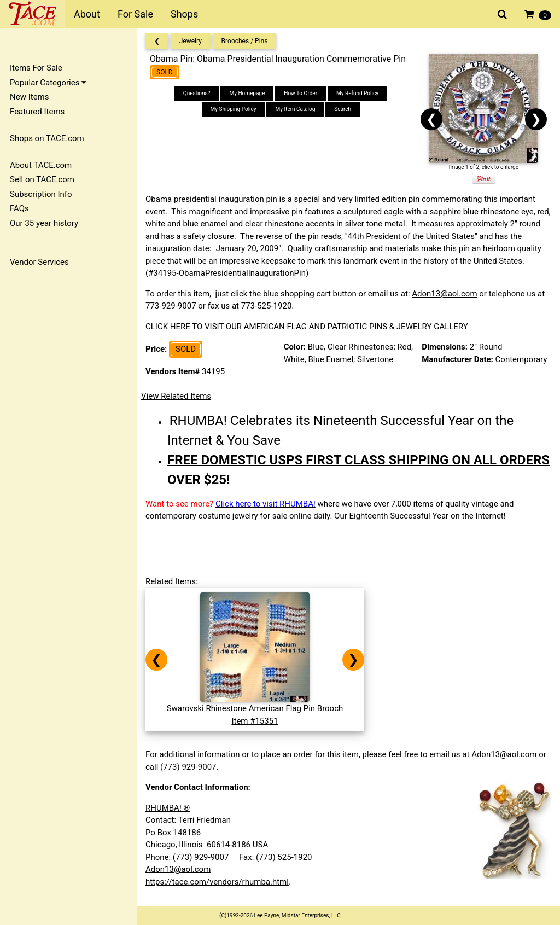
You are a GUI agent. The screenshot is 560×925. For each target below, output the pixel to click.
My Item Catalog (295, 109)
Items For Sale (36, 68)
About (87, 14)
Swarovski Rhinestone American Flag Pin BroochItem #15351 (255, 709)
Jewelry (191, 41)
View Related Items (176, 396)
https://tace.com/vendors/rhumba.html (217, 882)
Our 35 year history (44, 223)
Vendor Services (39, 262)
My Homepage (247, 93)
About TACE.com (41, 165)
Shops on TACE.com (47, 138)
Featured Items (37, 112)
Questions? (197, 93)
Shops (184, 14)
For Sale (135, 14)
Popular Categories (48, 83)
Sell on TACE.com (42, 179)
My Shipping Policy (234, 109)
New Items (29, 97)
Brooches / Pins (245, 41)
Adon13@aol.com (444, 294)
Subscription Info (41, 194)
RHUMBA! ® (168, 808)
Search (343, 109)
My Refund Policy (357, 93)
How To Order (301, 93)
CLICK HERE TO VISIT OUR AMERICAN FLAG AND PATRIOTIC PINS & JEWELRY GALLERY (307, 327)
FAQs (19, 208)
